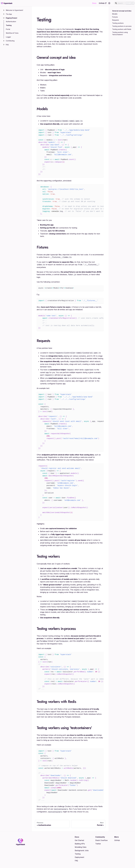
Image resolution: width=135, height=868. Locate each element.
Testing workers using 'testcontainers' (120, 33)
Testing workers (118, 23)
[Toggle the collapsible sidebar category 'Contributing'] (4, 41)
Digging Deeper (12, 18)
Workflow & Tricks (12, 33)
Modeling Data (81, 843)
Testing (9, 25)
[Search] (124, 3)
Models (115, 14)
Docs (94, 3)
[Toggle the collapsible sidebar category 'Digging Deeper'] (4, 18)
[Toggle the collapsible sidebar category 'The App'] (4, 14)
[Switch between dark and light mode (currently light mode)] (109, 3)
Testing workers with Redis (122, 29)
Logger (8, 37)
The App (9, 14)
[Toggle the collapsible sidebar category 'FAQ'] (4, 45)
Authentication (11, 21)
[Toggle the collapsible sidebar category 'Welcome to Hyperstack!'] (4, 10)
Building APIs (80, 840)
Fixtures (115, 17)
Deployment (79, 853)
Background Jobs (82, 846)
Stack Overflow (101, 836)
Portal (8, 29)
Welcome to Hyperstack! (14, 10)
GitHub (103, 3)
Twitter (98, 840)
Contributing (10, 41)
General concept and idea (121, 11)
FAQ (7, 45)
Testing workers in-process (122, 26)
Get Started (79, 836)
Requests (116, 20)
